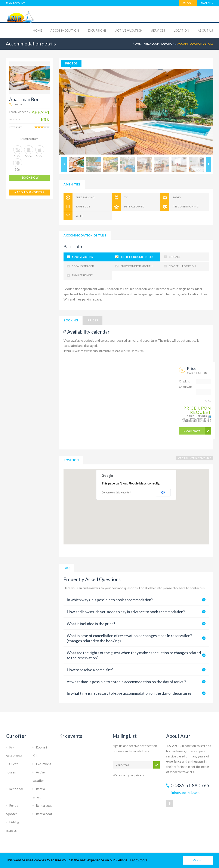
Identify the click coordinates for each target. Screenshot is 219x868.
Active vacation (129, 31)
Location (181, 31)
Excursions (97, 31)
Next (208, 164)
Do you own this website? (116, 493)
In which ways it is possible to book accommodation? (110, 600)
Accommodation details (85, 235)
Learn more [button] (139, 860)
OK (163, 493)
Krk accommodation (159, 44)
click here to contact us (189, 588)
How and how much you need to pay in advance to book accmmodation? (126, 612)
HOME (137, 44)
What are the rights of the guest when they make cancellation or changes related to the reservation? (134, 655)
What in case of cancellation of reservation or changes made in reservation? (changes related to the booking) (129, 638)
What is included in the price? (91, 624)
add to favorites (29, 192)
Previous (64, 164)
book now (29, 178)
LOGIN (188, 3)
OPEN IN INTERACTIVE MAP (195, 458)
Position (71, 460)
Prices (93, 320)
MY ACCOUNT (15, 3)
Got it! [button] (198, 860)
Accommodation (65, 31)
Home (37, 31)
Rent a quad (44, 806)
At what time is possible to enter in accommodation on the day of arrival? (126, 682)
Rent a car (16, 789)
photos (71, 63)
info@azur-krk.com (185, 792)
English (206, 3)
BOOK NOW (192, 431)
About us (206, 31)
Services (158, 31)
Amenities (72, 184)
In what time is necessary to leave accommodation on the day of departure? (129, 693)
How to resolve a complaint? (90, 670)
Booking (71, 320)
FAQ (67, 568)
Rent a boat (44, 814)
